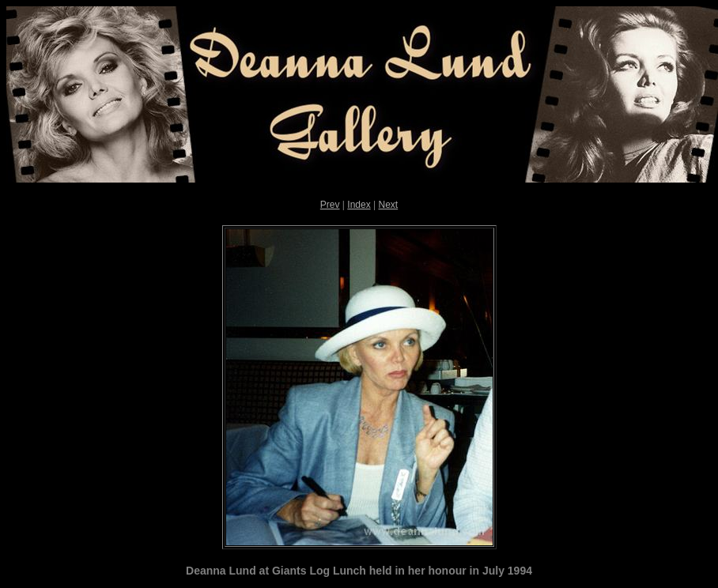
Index (359, 205)
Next (388, 205)
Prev (330, 205)
